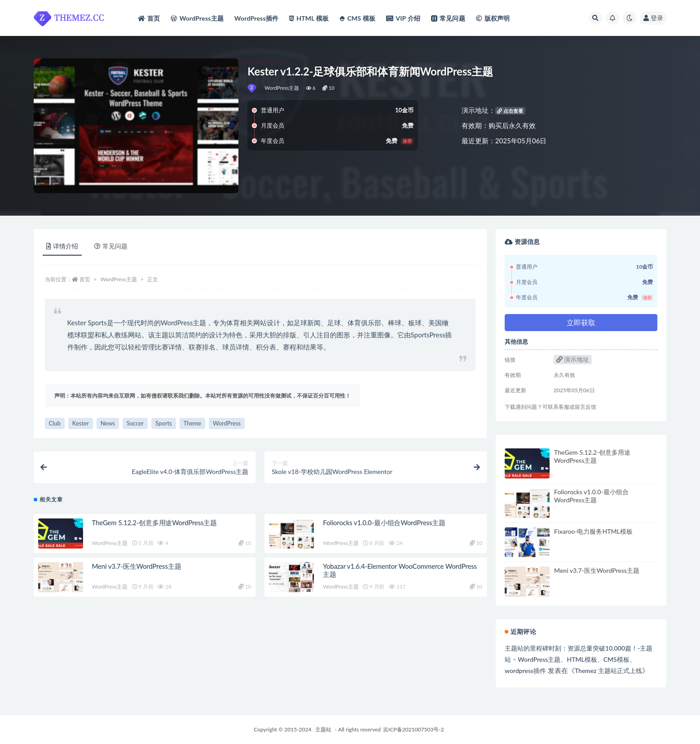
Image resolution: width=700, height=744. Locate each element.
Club (55, 423)
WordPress (227, 423)
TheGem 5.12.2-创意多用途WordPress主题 (154, 523)
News (108, 423)
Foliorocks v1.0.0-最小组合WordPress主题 (384, 523)
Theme (192, 423)
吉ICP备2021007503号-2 (414, 729)
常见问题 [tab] (111, 246)
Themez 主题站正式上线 (608, 671)
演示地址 (573, 359)
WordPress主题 (282, 88)
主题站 (323, 729)
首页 (85, 279)
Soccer (135, 423)
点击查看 (510, 111)
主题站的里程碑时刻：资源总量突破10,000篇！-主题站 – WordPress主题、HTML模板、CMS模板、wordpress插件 (579, 659)
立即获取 (581, 322)
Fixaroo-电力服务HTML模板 (593, 531)
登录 (653, 18)
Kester (81, 423)
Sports (164, 423)
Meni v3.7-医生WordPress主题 (137, 566)
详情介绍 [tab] (62, 246)
